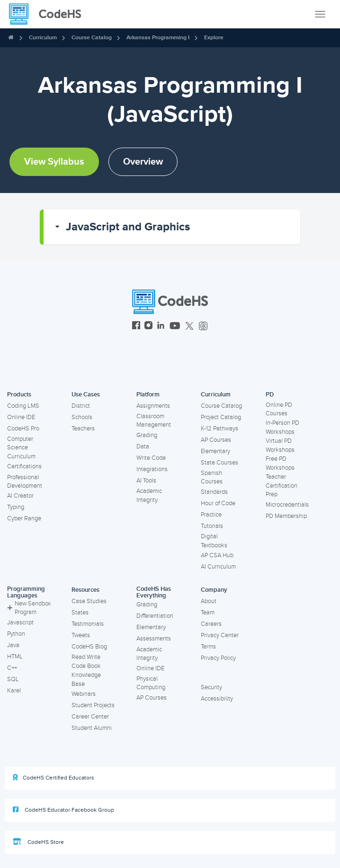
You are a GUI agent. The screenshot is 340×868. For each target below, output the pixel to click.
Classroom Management (154, 421)
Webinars (84, 694)
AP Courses (216, 440)
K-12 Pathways (219, 429)
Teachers (83, 429)
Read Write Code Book (86, 662)
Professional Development (25, 482)
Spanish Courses (212, 478)
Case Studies (89, 601)
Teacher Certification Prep (282, 486)
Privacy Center (220, 635)
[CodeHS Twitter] (189, 327)
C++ (12, 668)
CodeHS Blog (89, 647)
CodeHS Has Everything (154, 592)
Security (211, 687)
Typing (16, 507)
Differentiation (155, 616)
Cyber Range (24, 518)
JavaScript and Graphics (128, 227)
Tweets (81, 635)
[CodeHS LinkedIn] (161, 327)
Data (143, 447)
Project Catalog (221, 417)
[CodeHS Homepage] (49, 14)
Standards (214, 492)
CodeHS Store (38, 842)
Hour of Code (218, 503)
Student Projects (93, 705)
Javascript (20, 623)
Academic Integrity (149, 495)
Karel (14, 691)
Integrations (152, 469)
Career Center (90, 717)
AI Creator (20, 496)
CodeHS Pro (23, 429)
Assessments (154, 639)
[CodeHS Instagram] (148, 327)
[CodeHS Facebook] (136, 327)
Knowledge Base (86, 679)
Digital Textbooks (214, 541)
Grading (147, 435)
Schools (82, 417)
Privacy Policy (218, 658)
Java (13, 645)
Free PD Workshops (280, 463)
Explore (214, 38)
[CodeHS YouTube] (175, 327)
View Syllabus (54, 162)
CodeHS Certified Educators (54, 778)
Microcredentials (287, 505)
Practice (211, 515)
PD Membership (286, 516)
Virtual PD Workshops (280, 445)
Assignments (153, 406)
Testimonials (88, 624)
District (81, 406)
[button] (172, 227)
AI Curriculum (218, 567)
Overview (143, 162)
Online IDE (21, 417)
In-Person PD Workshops (282, 427)
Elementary (215, 451)
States (80, 613)
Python (16, 634)
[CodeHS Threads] (203, 327)
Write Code (151, 458)
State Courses (219, 463)
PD (270, 395)
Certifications (24, 466)
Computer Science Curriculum (21, 448)
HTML (15, 657)
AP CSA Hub (217, 555)
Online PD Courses (279, 409)
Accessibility (217, 699)
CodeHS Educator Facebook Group (63, 810)
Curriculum (43, 38)
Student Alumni (92, 728)
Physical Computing (151, 683)
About (209, 601)
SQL (13, 679)
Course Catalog (92, 38)
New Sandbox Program (29, 608)
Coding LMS (23, 406)
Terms (208, 647)
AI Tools (146, 481)
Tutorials (212, 526)
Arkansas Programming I (158, 38)
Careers (211, 624)
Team (208, 613)
